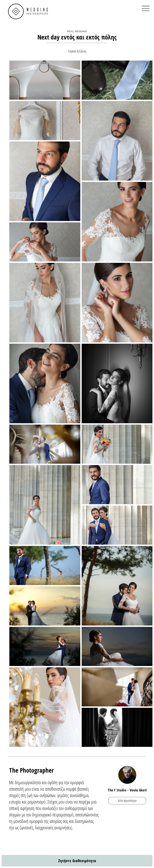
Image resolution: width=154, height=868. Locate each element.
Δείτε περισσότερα (127, 801)
